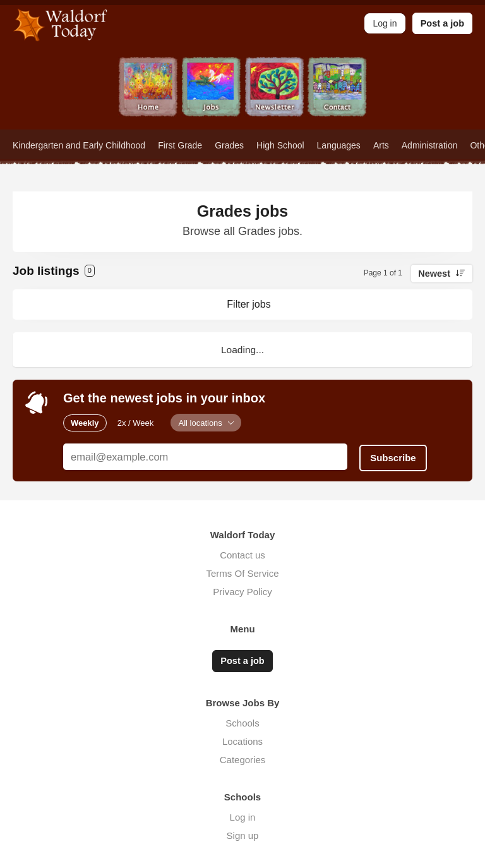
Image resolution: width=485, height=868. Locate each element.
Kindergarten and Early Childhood (79, 145)
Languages (339, 145)
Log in (243, 815)
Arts (381, 145)
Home (148, 93)
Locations (242, 739)
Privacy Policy (242, 590)
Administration (430, 145)
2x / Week (136, 423)
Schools (242, 721)
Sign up (243, 834)
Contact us (242, 554)
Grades (229, 145)
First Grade (180, 145)
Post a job (442, 23)
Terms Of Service (242, 572)
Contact (337, 93)
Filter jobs (248, 304)
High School (280, 145)
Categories (243, 758)
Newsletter (274, 93)
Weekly (85, 423)
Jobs (211, 93)
